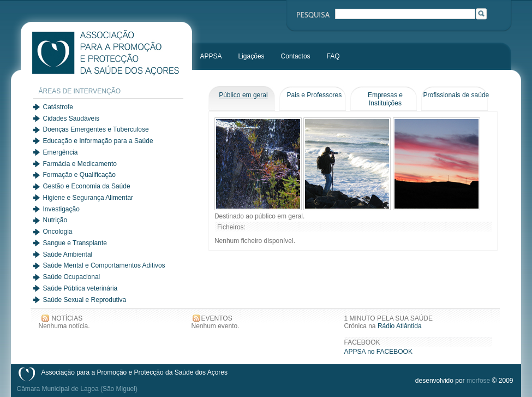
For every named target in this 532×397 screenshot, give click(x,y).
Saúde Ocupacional (72, 277)
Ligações (252, 56)
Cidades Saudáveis (71, 118)
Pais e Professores (315, 95)
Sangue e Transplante (75, 243)
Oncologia (58, 232)
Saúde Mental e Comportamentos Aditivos (104, 265)
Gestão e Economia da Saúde (87, 186)
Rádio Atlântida (400, 326)
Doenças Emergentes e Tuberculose (96, 129)
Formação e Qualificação (79, 175)
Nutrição (55, 220)
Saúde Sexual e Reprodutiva (85, 300)
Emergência (61, 152)
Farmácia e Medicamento (80, 164)
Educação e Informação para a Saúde (98, 141)
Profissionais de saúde (456, 95)
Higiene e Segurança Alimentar (88, 198)
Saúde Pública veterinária (80, 288)
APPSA (211, 56)
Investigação (61, 209)
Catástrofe (58, 107)
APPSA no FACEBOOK (378, 352)
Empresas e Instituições (385, 99)
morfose (478, 381)
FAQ (333, 56)
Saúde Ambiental (68, 254)
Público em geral (243, 95)
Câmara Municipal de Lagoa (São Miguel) (77, 389)
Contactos (296, 56)
